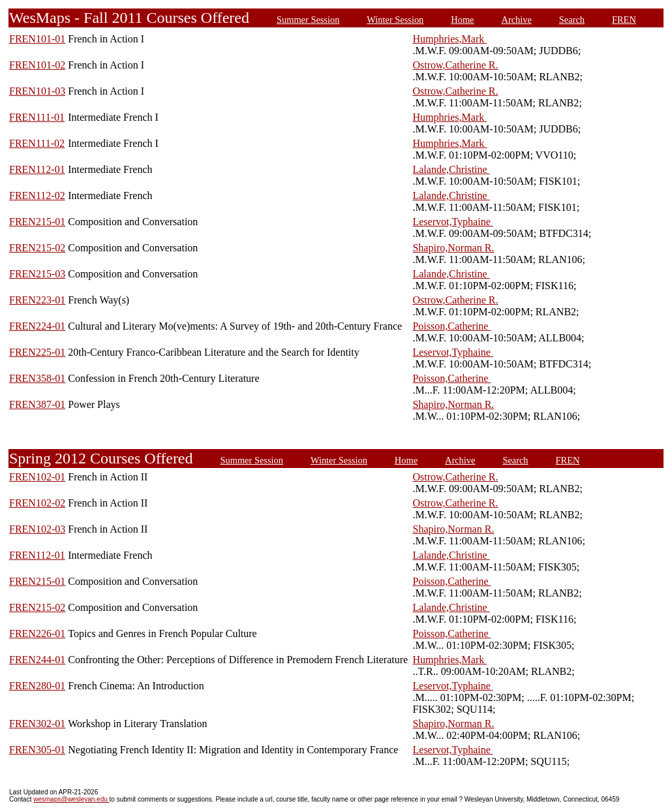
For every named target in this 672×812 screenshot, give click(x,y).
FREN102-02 (37, 503)
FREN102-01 (37, 477)
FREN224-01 (37, 326)
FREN (624, 20)
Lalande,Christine (451, 169)
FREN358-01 (37, 378)
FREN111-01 (37, 117)
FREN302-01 (37, 724)
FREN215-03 (37, 274)
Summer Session (308, 20)
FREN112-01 (37, 169)
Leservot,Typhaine (452, 222)
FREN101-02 (37, 65)
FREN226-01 (37, 633)
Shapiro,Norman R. (453, 248)
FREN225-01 (37, 352)
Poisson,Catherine (451, 326)
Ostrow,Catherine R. (455, 65)
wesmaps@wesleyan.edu (71, 799)
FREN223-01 (37, 300)
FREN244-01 (37, 660)
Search (572, 20)
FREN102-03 (37, 529)
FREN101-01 (37, 39)
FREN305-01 (37, 750)
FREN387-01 (37, 404)
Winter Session (395, 20)
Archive (517, 20)
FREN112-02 (37, 195)
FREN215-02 (37, 248)
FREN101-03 (37, 91)
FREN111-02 (37, 143)
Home (462, 20)
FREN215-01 (37, 222)
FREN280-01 (37, 686)
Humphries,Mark (450, 39)
